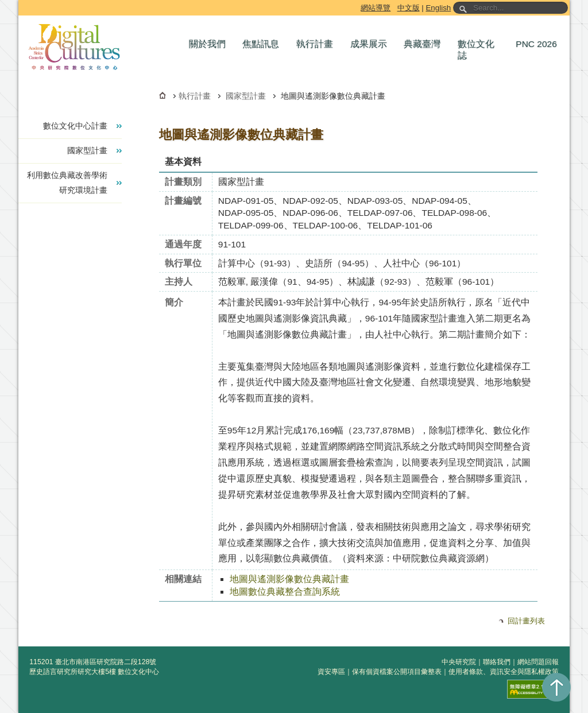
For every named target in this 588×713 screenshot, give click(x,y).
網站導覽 (376, 8)
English (438, 8)
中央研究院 (459, 662)
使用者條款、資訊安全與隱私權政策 (504, 672)
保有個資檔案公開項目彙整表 (397, 672)
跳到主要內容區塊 (20, 2)
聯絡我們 (497, 662)
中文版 (409, 8)
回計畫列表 (526, 621)
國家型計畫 (246, 96)
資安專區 (331, 672)
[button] (210, 44)
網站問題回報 (538, 662)
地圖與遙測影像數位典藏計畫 (289, 579)
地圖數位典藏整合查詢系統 (285, 592)
